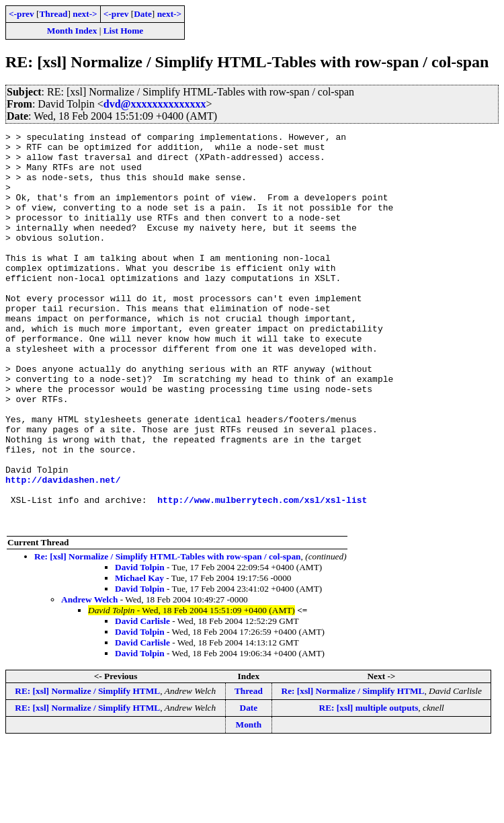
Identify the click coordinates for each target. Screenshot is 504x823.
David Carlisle (142, 700)
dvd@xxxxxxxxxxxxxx (155, 104)
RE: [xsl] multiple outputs (369, 786)
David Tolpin (140, 646)
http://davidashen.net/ (63, 550)
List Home (124, 31)
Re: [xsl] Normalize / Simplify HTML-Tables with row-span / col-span (168, 635)
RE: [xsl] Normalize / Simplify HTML (87, 770)
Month (249, 803)
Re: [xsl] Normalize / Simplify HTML (353, 770)
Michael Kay (139, 657)
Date (143, 14)
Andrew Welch (89, 678)
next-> (85, 14)
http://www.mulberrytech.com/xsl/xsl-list (262, 574)
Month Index (72, 31)
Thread (53, 14)
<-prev (22, 14)
